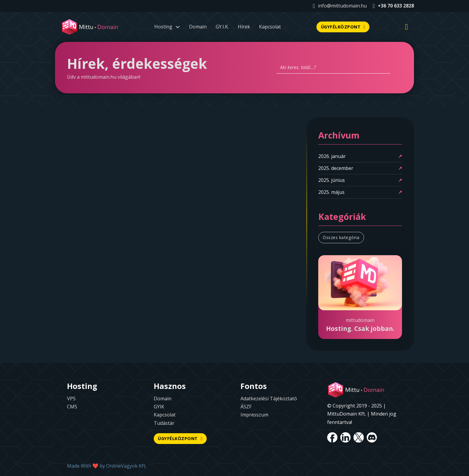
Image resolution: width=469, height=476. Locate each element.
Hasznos (170, 386)
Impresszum (254, 415)
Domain (198, 27)
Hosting (82, 386)
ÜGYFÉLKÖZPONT (343, 27)
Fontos (254, 386)
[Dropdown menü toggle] (178, 27)
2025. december (336, 168)
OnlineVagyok (122, 466)
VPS (71, 399)
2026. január (332, 156)
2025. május (331, 192)
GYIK (159, 407)
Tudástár (164, 423)
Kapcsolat (270, 27)
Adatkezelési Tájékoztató (269, 399)
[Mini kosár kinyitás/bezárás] (406, 27)
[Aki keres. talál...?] (333, 67)
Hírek (244, 27)
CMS (72, 407)
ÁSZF (246, 407)
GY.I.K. (222, 27)
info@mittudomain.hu (342, 6)
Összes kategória (341, 237)
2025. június (332, 180)
